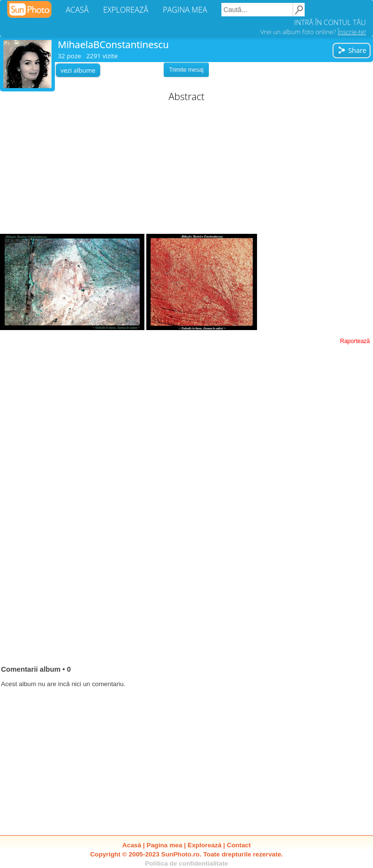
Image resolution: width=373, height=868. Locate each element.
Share (352, 50)
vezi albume (78, 70)
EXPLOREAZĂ (126, 10)
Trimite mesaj (186, 70)
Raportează (355, 341)
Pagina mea (165, 845)
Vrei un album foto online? (313, 32)
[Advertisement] (187, 169)
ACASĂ (77, 10)
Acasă (132, 845)
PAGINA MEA (185, 10)
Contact (239, 845)
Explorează (205, 845)
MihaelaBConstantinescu (113, 45)
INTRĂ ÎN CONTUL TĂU (330, 22)
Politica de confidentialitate (186, 863)
